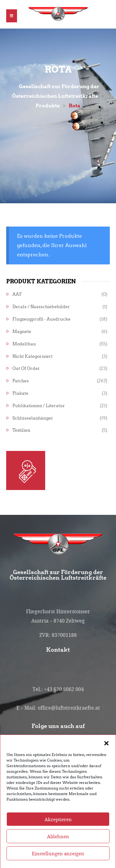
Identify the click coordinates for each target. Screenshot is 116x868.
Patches (21, 381)
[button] (106, 751)
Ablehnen (58, 845)
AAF (17, 294)
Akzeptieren (58, 828)
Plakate (20, 393)
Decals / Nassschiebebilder (41, 307)
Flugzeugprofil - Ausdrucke (41, 319)
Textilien (21, 430)
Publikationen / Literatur (39, 406)
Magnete (22, 332)
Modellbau (24, 344)
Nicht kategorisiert (32, 356)
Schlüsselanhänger (33, 418)
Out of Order (26, 369)
